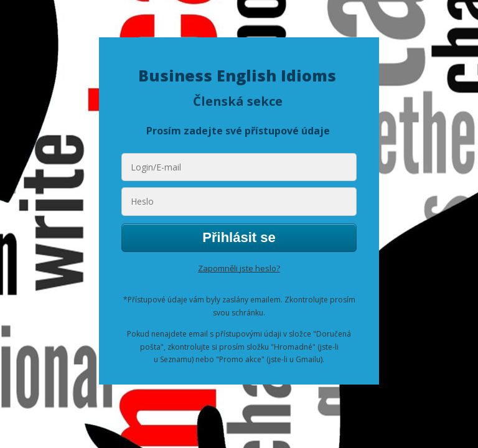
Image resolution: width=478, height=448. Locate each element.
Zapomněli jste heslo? (239, 268)
